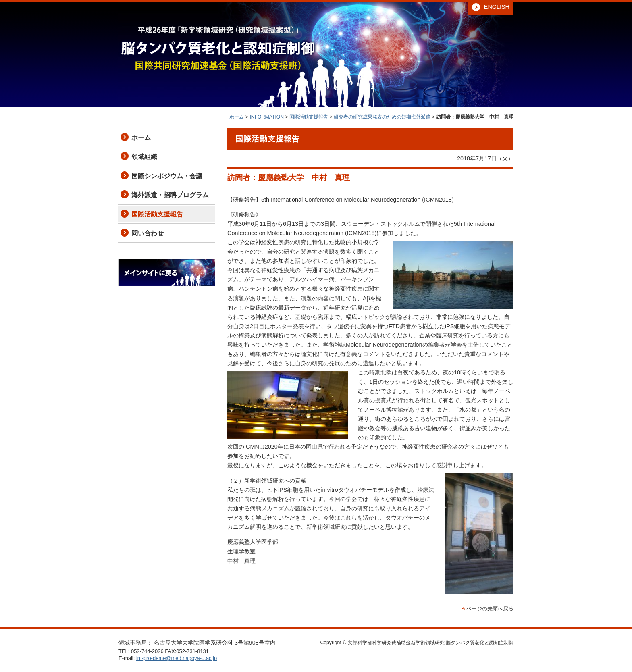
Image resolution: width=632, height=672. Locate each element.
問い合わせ (148, 233)
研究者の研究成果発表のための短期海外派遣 (382, 117)
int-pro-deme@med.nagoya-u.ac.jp (177, 658)
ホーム (237, 117)
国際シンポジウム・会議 (167, 176)
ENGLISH (497, 7)
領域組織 (144, 157)
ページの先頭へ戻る (490, 609)
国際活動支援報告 (309, 117)
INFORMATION (267, 117)
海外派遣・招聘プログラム (170, 195)
